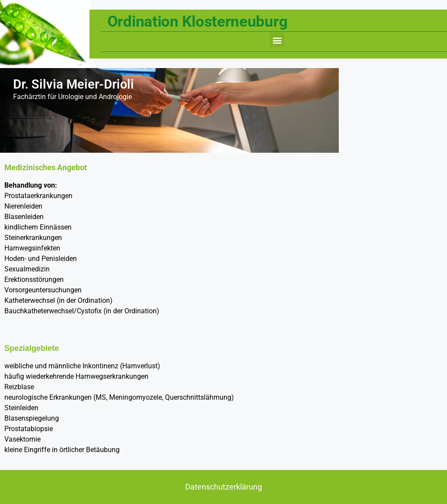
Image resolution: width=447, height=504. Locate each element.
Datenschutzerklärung (223, 487)
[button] (277, 40)
